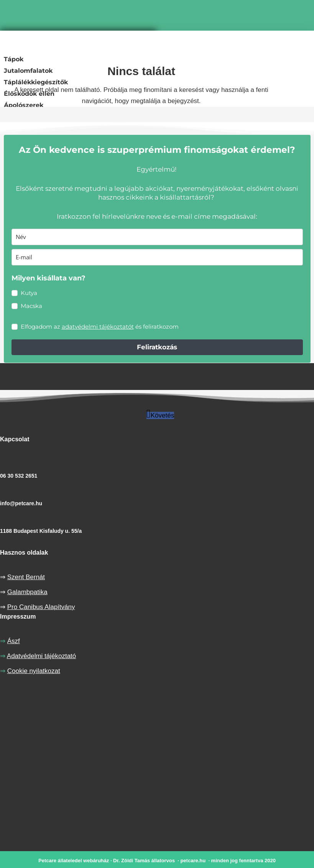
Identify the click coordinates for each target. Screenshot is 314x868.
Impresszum (18, 617)
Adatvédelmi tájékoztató (42, 656)
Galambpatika (27, 592)
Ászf (14, 641)
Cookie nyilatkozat (34, 671)
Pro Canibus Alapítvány (41, 607)
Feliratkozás (157, 347)
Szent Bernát (26, 577)
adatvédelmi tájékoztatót (98, 327)
